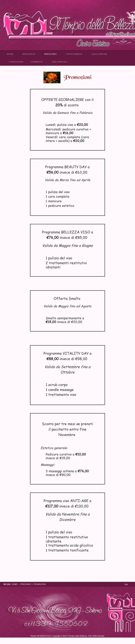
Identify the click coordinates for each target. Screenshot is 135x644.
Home (15, 584)
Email (128, 69)
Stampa (124, 69)
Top (126, 584)
